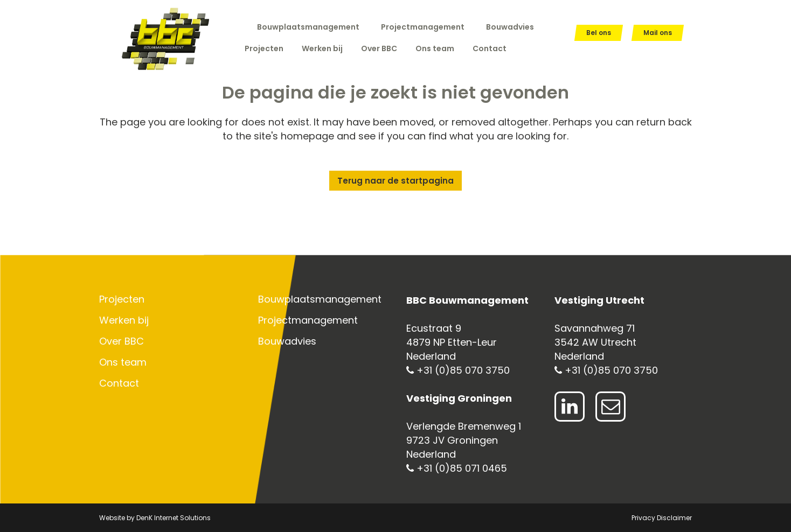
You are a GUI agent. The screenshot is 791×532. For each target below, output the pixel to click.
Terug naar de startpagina (396, 181)
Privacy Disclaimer (662, 518)
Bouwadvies (510, 27)
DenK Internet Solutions (174, 518)
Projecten (122, 299)
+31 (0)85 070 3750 (458, 370)
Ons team (123, 362)
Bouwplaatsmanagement (308, 27)
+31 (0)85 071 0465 (457, 468)
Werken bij (124, 320)
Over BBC (122, 341)
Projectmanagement (423, 27)
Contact (119, 383)
